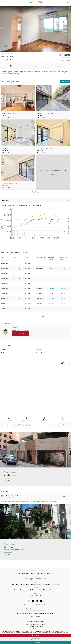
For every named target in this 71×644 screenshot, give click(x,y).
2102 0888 (36, 642)
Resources (36, 588)
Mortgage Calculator (50, 590)
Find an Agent (30, 579)
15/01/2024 (4, 273)
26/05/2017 (4, 308)
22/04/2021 (4, 288)
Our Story (15, 584)
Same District (65, 82)
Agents (36, 577)
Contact (35, 635)
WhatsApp (36, 639)
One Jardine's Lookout (45, 148)
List (38, 573)
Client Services (36, 571)
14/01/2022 (4, 283)
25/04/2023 (4, 278)
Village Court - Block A (45, 113)
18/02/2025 (4, 268)
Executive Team (24, 584)
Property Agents (36, 584)
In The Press (56, 584)
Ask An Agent (32, 590)
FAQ (31, 595)
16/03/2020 (4, 293)
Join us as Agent (41, 579)
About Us (36, 582)
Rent (23, 573)
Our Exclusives (31, 573)
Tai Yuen (5, 148)
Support (36, 593)
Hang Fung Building (9, 113)
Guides (40, 590)
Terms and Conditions (40, 621)
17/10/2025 (4, 263)
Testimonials (46, 584)
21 (67, 49)
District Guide (20, 550)
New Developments (47, 573)
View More (35, 192)
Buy (19, 573)
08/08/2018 (4, 303)
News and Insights (20, 590)
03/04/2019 (4, 298)
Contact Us (38, 595)
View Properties (9, 550)
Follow (8, 480)
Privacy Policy (29, 621)
